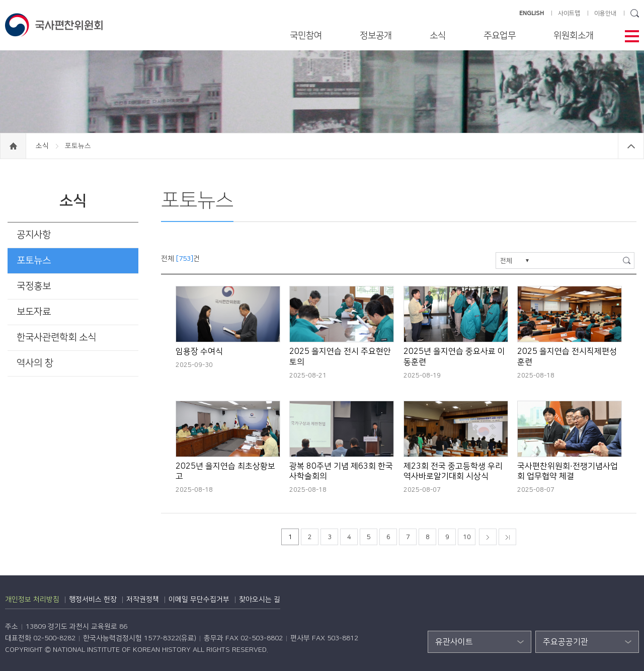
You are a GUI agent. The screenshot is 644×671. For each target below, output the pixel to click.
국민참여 (306, 36)
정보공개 (376, 36)
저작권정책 (143, 600)
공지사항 (34, 235)
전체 (506, 261)
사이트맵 (569, 13)
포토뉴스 (34, 260)
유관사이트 (454, 642)
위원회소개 (574, 36)
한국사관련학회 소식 (56, 338)
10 (467, 537)
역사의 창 (35, 363)
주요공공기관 (566, 642)
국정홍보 (34, 286)
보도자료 (34, 312)
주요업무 (500, 36)
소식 (438, 36)
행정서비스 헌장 (93, 600)
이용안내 (605, 13)
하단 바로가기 (0, 0)
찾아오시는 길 (260, 600)
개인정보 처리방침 (32, 600)
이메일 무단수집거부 (199, 600)
